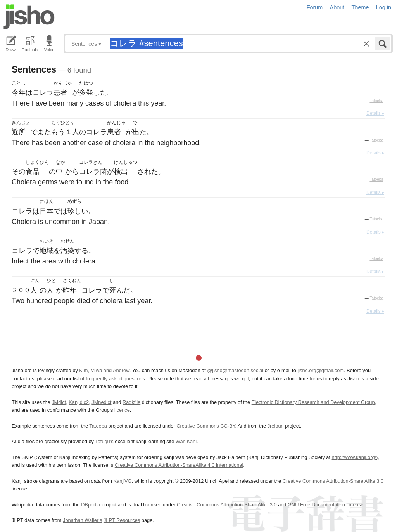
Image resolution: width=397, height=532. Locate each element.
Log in (384, 7)
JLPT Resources (122, 520)
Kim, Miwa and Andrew (104, 370)
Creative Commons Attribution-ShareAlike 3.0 (227, 505)
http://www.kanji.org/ (354, 457)
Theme (360, 7)
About (337, 7)
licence (122, 410)
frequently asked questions (115, 379)
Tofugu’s (104, 441)
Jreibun (276, 426)
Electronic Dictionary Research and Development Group (313, 402)
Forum (315, 7)
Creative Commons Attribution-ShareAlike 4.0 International (179, 465)
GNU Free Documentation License (326, 505)
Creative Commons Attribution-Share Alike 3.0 (333, 481)
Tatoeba (376, 101)
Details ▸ (375, 113)
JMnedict (101, 402)
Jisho (29, 17)
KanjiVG (122, 481)
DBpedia (91, 505)
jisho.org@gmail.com (321, 370)
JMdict (59, 402)
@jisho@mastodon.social (235, 370)
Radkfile (131, 402)
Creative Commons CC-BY (206, 426)
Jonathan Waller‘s (82, 520)
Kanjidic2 (79, 402)
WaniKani (186, 441)
